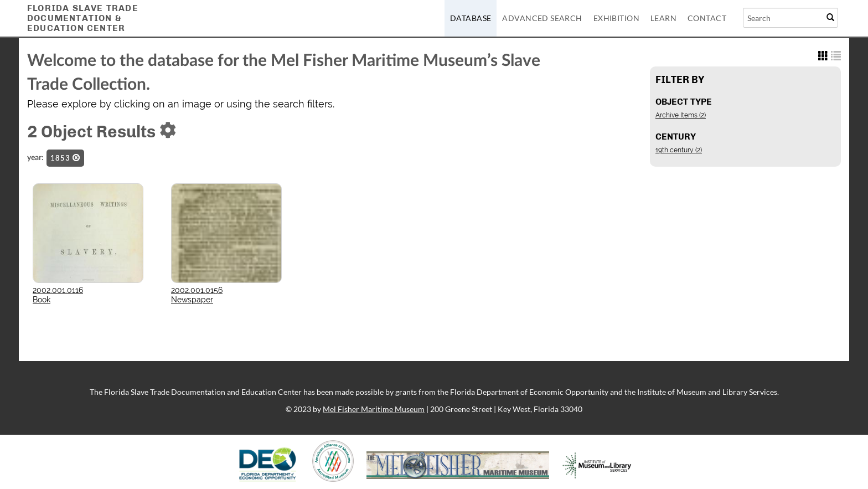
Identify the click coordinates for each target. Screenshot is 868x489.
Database (471, 18)
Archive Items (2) (681, 115)
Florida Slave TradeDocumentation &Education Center (83, 18)
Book (42, 300)
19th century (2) (679, 150)
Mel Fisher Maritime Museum (374, 409)
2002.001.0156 (197, 290)
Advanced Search (542, 18)
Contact (707, 18)
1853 (65, 158)
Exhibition (616, 18)
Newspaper (192, 300)
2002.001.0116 (58, 290)
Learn (663, 18)
